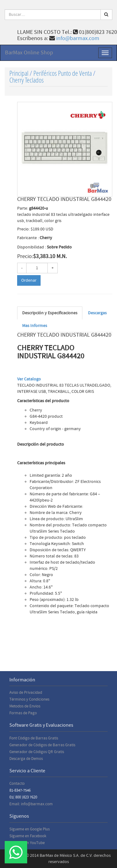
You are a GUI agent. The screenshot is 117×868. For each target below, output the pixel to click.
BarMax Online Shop (29, 53)
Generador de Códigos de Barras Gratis (42, 745)
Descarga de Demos (26, 759)
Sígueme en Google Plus (29, 829)
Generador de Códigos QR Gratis (37, 752)
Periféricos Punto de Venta (63, 73)
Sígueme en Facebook (28, 836)
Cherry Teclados (27, 80)
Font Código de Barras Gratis (34, 738)
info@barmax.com (78, 38)
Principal (19, 73)
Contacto (17, 784)
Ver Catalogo (29, 379)
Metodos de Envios (25, 706)
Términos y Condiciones (29, 699)
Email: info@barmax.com (31, 804)
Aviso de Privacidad (26, 693)
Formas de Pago (23, 713)
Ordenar (29, 280)
